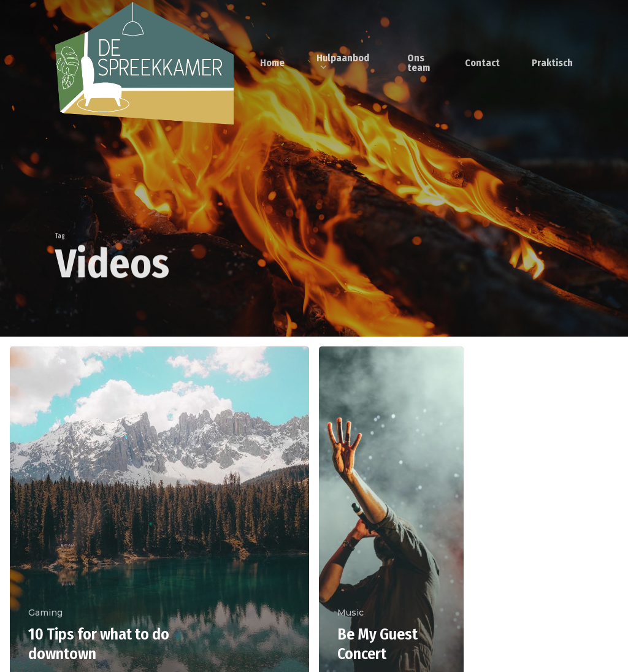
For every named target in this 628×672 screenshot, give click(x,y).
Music (350, 613)
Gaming (45, 613)
